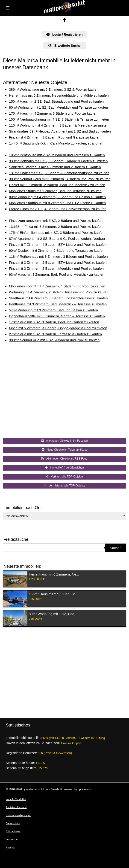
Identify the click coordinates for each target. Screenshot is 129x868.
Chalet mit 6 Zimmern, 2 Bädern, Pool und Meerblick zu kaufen (57, 185)
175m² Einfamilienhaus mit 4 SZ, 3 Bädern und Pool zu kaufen (57, 233)
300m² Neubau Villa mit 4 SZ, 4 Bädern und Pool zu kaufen (54, 340)
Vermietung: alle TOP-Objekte (64, 486)
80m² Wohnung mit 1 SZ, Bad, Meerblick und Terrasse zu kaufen (59, 107)
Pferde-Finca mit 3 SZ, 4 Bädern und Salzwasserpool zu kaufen (58, 209)
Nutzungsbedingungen (18, 815)
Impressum (12, 839)
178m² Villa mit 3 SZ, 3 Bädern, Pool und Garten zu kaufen (54, 322)
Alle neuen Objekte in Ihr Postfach (65, 441)
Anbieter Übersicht (16, 807)
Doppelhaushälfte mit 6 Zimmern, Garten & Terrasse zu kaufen (57, 316)
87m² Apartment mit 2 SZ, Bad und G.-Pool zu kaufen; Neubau (57, 239)
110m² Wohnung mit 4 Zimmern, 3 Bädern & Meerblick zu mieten (59, 125)
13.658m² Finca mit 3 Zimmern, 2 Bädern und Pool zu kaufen (56, 227)
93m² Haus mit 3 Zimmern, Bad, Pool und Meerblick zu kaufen (57, 274)
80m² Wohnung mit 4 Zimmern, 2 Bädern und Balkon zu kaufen (57, 197)
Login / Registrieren (64, 35)
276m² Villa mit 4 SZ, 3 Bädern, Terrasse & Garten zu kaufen (55, 334)
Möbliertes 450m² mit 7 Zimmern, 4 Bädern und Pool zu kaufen (57, 286)
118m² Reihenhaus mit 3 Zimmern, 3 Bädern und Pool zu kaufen (58, 256)
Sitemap (10, 848)
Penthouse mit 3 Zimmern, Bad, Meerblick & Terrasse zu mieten (58, 304)
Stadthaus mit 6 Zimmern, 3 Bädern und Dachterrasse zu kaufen (58, 298)
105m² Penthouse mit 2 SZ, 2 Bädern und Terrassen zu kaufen (57, 155)
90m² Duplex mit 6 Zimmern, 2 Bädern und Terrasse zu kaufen (57, 250)
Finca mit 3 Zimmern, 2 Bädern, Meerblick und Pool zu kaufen (56, 268)
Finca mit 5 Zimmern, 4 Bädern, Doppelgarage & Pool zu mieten (58, 328)
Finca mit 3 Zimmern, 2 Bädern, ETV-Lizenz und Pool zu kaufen (58, 262)
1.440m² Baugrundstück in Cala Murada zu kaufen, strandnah (56, 143)
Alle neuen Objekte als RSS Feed (64, 459)
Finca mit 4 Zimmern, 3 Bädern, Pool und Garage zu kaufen (55, 137)
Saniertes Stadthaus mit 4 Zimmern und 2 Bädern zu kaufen (55, 167)
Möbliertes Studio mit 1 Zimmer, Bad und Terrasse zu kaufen (55, 191)
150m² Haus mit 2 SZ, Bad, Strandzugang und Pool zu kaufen (56, 101)
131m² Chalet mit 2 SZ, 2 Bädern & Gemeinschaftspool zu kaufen (59, 173)
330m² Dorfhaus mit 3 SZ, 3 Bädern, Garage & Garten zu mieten (58, 161)
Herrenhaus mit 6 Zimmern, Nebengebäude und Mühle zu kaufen (59, 95)
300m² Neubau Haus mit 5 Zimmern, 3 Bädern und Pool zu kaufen (60, 179)
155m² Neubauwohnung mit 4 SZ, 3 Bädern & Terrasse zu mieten (59, 119)
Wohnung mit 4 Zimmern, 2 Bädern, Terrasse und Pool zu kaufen (59, 292)
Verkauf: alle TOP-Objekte (64, 477)
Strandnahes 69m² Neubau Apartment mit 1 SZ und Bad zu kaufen (60, 131)
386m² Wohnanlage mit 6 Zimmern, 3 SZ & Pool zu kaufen (54, 89)
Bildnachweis (13, 831)
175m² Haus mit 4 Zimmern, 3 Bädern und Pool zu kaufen (53, 113)
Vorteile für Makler (16, 799)
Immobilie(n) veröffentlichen (64, 468)
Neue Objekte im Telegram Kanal (64, 450)
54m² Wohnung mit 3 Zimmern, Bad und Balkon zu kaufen (53, 310)
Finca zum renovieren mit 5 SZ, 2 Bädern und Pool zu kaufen (56, 221)
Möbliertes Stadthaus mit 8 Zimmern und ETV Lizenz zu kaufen (57, 203)
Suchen (116, 548)
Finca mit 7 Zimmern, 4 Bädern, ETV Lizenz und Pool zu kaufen (58, 244)
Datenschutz (13, 823)
